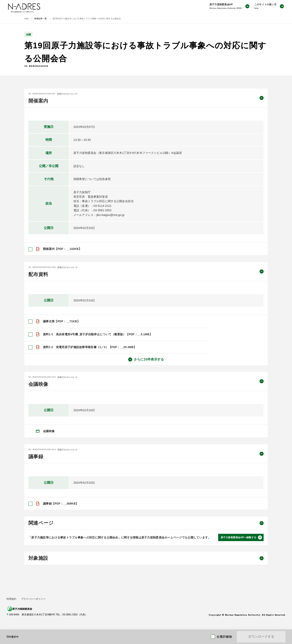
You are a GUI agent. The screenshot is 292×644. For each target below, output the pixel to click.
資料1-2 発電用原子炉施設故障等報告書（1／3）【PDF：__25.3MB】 (90, 347)
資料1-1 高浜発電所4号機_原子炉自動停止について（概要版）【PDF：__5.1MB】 (98, 334)
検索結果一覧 (40, 19)
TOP (26, 19)
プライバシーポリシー (33, 599)
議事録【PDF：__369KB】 (61, 504)
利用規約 (11, 599)
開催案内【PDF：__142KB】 (62, 249)
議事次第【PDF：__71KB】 (61, 321)
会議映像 (49, 431)
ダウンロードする (261, 637)
